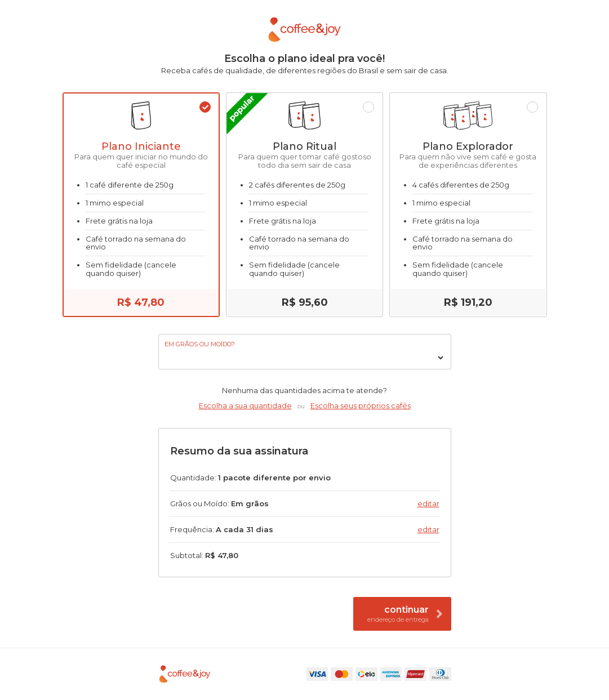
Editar (428, 504)
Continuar (405, 614)
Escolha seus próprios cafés (361, 405)
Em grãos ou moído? (200, 344)
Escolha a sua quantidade (245, 405)
